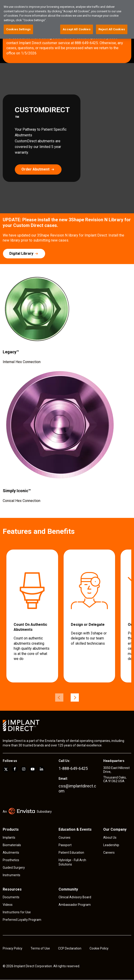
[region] (67, 19)
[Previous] (59, 697)
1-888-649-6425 (73, 768)
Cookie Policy (99, 948)
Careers (109, 853)
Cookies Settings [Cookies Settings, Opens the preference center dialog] (18, 29)
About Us (110, 837)
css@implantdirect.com (77, 788)
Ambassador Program (75, 905)
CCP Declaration (70, 948)
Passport (65, 845)
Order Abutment (35, 169)
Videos (8, 905)
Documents (11, 897)
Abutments (11, 853)
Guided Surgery (14, 868)
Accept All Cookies (76, 29)
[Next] (75, 697)
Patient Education (71, 853)
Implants (9, 837)
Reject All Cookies (112, 29)
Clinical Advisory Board (75, 897)
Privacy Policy (13, 948)
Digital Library (21, 253)
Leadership (111, 845)
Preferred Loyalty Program (22, 920)
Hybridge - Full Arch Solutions (72, 862)
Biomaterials (12, 845)
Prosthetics (11, 860)
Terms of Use (40, 948)
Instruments (12, 875)
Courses (64, 837)
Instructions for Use (17, 912)
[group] (32, 616)
